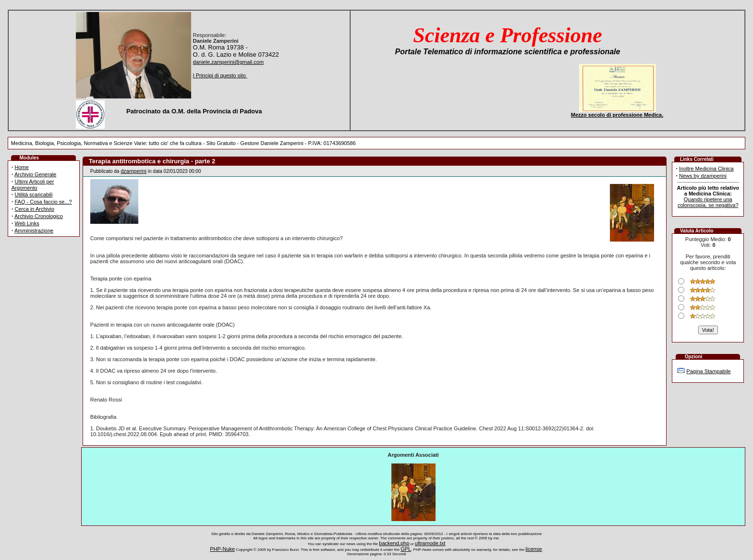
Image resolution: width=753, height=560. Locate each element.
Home (22, 167)
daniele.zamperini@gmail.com (229, 62)
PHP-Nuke (222, 549)
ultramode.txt (430, 543)
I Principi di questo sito (220, 75)
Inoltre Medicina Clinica (706, 169)
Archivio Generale (35, 174)
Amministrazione (34, 231)
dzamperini (134, 171)
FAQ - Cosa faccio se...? (43, 202)
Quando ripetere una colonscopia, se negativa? (708, 202)
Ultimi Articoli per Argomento (33, 185)
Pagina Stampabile (708, 371)
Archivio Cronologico (39, 216)
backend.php (394, 543)
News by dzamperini (703, 176)
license (534, 549)
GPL (406, 549)
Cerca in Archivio (35, 209)
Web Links (27, 223)
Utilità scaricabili (34, 195)
